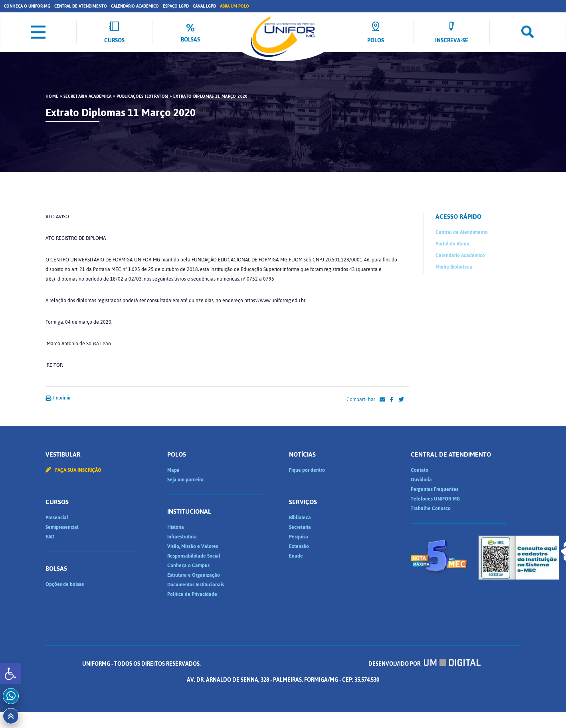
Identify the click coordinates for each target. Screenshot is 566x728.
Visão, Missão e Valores (193, 546)
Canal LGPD (204, 6)
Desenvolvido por (425, 664)
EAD (50, 537)
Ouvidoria (421, 480)
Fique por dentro (307, 470)
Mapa (173, 470)
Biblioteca (300, 518)
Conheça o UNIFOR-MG (27, 6)
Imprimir (58, 398)
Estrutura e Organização (194, 575)
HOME (52, 97)
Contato (420, 470)
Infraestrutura (182, 537)
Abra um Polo (235, 6)
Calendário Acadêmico (135, 6)
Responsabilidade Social (194, 556)
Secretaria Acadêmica (88, 97)
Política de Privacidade (192, 594)
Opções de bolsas (65, 584)
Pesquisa (299, 537)
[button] (10, 674)
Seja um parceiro (185, 480)
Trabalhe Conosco (431, 508)
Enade (296, 556)
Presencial (57, 518)
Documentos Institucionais (196, 585)
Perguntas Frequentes (434, 489)
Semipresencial (62, 527)
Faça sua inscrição (73, 470)
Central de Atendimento (81, 6)
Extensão (299, 546)
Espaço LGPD (176, 6)
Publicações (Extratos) (142, 97)
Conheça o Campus (188, 566)
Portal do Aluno (452, 244)
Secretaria (300, 527)
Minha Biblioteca (454, 267)
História (176, 527)
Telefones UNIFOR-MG (435, 499)
